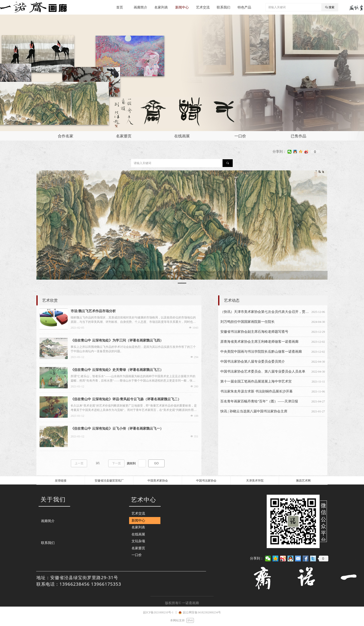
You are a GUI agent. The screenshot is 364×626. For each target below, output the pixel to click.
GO (156, 463)
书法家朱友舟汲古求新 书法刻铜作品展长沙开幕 (256, 391)
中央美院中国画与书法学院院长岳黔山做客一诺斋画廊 (261, 352)
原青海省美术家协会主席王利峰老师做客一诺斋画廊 (259, 342)
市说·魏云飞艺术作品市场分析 (93, 311)
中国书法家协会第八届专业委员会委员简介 (253, 362)
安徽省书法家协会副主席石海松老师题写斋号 (254, 332)
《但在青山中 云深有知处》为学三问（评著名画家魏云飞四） (117, 340)
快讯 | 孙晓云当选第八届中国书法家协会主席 (254, 411)
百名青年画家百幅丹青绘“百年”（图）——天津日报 (259, 401)
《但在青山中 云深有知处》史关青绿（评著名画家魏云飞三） (117, 370)
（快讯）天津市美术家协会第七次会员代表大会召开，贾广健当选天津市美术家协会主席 (265, 312)
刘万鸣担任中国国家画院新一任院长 (248, 322)
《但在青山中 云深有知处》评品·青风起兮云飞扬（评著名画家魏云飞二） (126, 399)
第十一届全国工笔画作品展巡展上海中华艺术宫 (256, 381)
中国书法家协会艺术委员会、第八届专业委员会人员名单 (263, 371)
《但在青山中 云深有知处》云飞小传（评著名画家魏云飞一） (117, 429)
